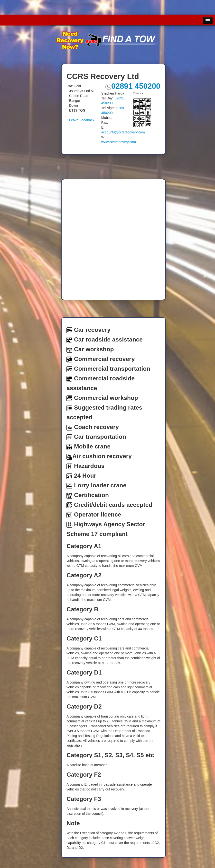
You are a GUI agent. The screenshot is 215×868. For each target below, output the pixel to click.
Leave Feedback (82, 120)
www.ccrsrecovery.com (119, 142)
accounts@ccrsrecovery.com (123, 132)
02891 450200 (133, 86)
